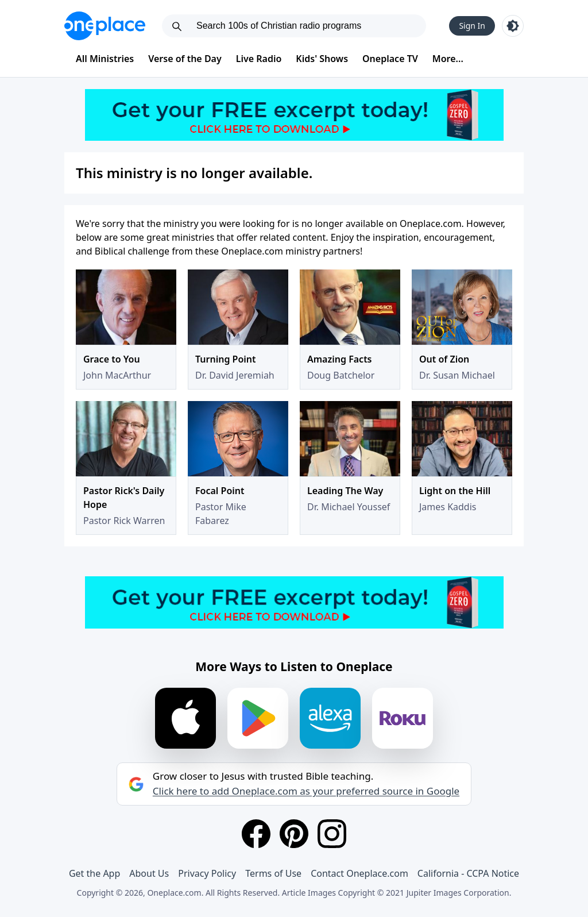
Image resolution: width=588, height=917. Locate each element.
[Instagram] (332, 834)
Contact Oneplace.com (359, 873)
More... (448, 59)
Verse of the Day (185, 59)
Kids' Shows (322, 59)
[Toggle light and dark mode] (513, 26)
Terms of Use (273, 873)
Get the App (94, 873)
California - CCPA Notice (468, 873)
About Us (149, 873)
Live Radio (259, 59)
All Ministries (105, 59)
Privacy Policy (207, 873)
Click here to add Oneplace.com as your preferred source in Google (306, 791)
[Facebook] (256, 834)
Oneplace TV (390, 59)
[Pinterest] (294, 834)
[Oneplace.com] (105, 26)
